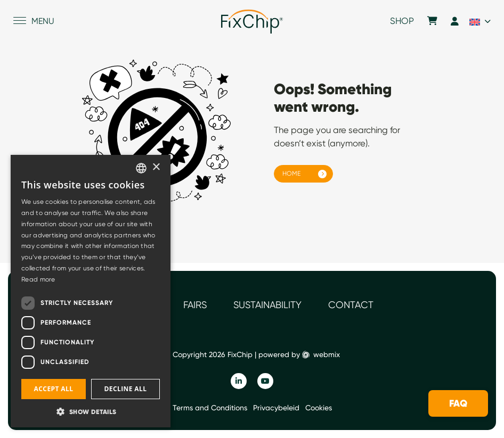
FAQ (458, 403)
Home (291, 173)
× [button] (156, 167)
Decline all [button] (126, 389)
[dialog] (91, 291)
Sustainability (267, 305)
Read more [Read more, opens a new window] (38, 279)
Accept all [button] (54, 389)
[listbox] (141, 168)
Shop (402, 22)
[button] (91, 411)
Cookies (319, 408)
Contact (351, 305)
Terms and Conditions (210, 408)
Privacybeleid (276, 408)
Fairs (195, 305)
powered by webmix (299, 354)
